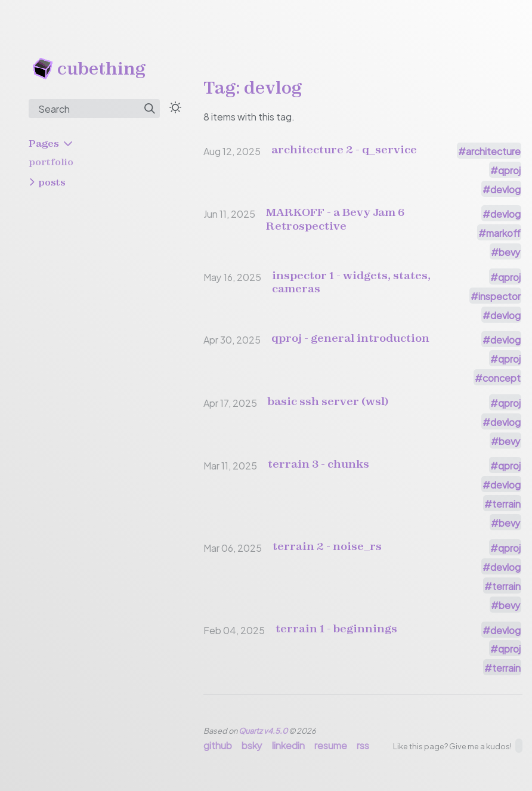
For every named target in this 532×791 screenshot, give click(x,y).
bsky (252, 745)
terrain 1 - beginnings (336, 629)
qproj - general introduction (350, 338)
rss (363, 745)
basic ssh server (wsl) (328, 401)
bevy (510, 251)
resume (331, 745)
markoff (503, 232)
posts (52, 182)
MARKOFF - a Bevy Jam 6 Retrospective (335, 219)
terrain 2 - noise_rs (327, 546)
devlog (505, 189)
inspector (499, 296)
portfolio (51, 162)
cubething (101, 68)
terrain (506, 503)
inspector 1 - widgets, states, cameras (351, 282)
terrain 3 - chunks (318, 464)
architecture (493, 151)
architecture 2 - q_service (344, 150)
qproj (509, 170)
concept (502, 377)
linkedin (288, 745)
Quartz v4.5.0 (263, 730)
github (218, 745)
